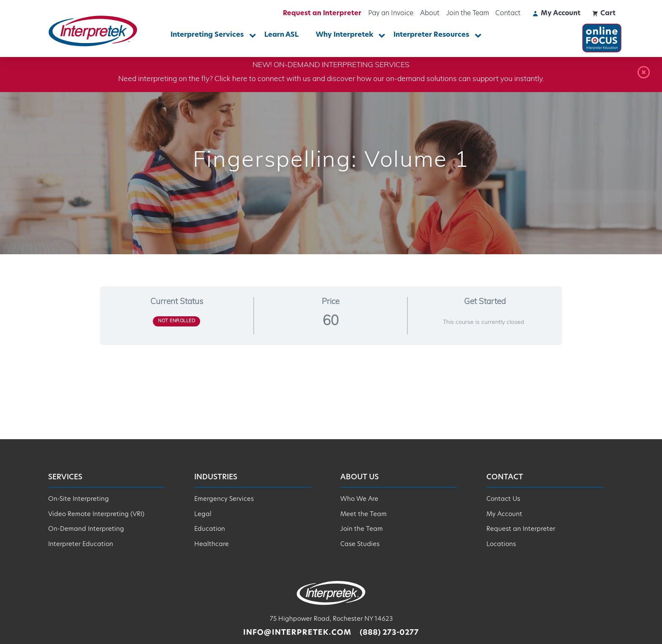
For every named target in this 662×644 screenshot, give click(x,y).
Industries (216, 477)
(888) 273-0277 (389, 633)
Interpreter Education (81, 545)
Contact (508, 14)
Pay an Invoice (391, 14)
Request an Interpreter (322, 14)
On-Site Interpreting (79, 499)
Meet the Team (364, 515)
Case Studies (360, 545)
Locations (501, 545)
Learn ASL (281, 35)
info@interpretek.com (297, 633)
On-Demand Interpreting (86, 529)
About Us (359, 477)
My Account (504, 515)
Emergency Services (224, 499)
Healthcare (212, 545)
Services (65, 477)
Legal (203, 515)
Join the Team (468, 14)
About (430, 14)
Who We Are (359, 499)
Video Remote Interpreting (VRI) (96, 515)
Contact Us (503, 499)
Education (210, 529)
